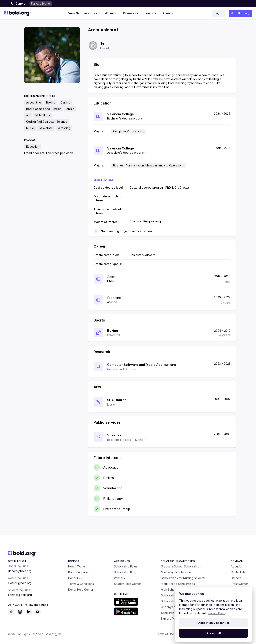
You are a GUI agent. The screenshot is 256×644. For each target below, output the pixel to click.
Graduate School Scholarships (181, 566)
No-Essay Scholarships (176, 572)
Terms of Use (165, 634)
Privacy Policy (217, 613)
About (168, 13)
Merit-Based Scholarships (178, 584)
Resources (131, 13)
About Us (237, 566)
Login (218, 13)
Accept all (214, 633)
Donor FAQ (75, 578)
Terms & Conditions (81, 584)
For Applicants (41, 3)
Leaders (150, 13)
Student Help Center (127, 584)
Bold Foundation (79, 572)
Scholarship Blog (125, 572)
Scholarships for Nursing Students (183, 578)
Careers (236, 578)
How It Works (77, 566)
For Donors (18, 3)
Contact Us (238, 572)
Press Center (239, 584)
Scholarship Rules (126, 566)
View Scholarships (83, 13)
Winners (111, 13)
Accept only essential (214, 623)
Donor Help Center (81, 590)
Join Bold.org (240, 13)
